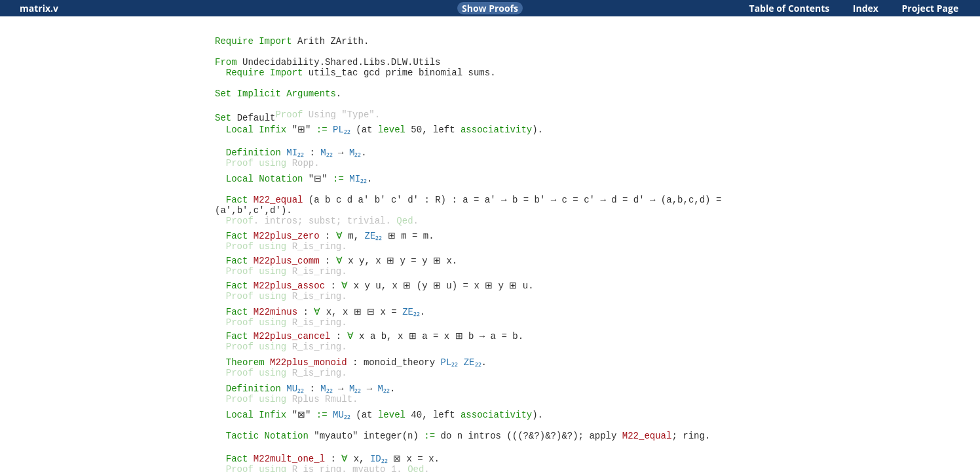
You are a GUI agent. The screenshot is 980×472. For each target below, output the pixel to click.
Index (866, 8)
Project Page (931, 8)
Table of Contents (790, 8)
